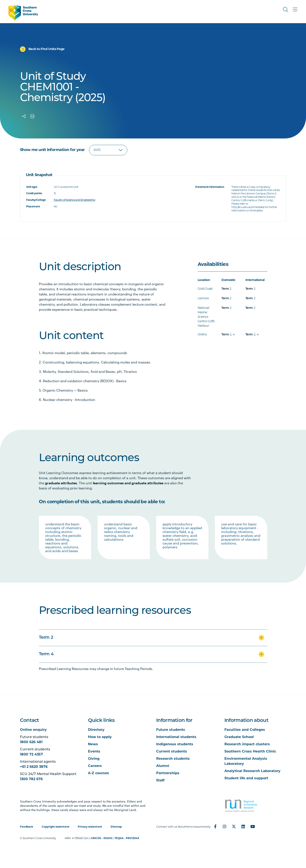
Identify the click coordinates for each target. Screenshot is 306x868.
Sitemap (116, 827)
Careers (95, 766)
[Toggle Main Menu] (295, 10)
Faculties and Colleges (245, 730)
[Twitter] (234, 827)
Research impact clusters (247, 744)
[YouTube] (253, 827)
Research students (173, 759)
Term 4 (46, 654)
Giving (94, 759)
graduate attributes (61, 483)
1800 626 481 (31, 742)
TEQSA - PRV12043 (127, 838)
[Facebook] (215, 827)
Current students (172, 752)
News (93, 744)
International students (176, 737)
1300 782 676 (31, 779)
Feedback (27, 827)
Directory (96, 730)
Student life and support (246, 778)
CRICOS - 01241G (102, 838)
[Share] (24, 116)
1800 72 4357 (31, 755)
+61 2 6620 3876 (34, 767)
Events (94, 752)
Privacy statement (90, 827)
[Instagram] (225, 827)
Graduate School (239, 737)
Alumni (163, 766)
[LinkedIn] (243, 827)
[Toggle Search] (286, 10)
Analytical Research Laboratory (252, 771)
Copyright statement (55, 827)
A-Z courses (98, 773)
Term (225, 289)
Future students (171, 730)
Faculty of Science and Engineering (74, 200)
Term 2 (46, 638)
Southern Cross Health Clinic (250, 752)
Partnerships (168, 773)
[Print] (32, 116)
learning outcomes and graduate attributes (128, 483)
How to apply (100, 737)
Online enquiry (33, 730)
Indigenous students (175, 744)
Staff (160, 781)
